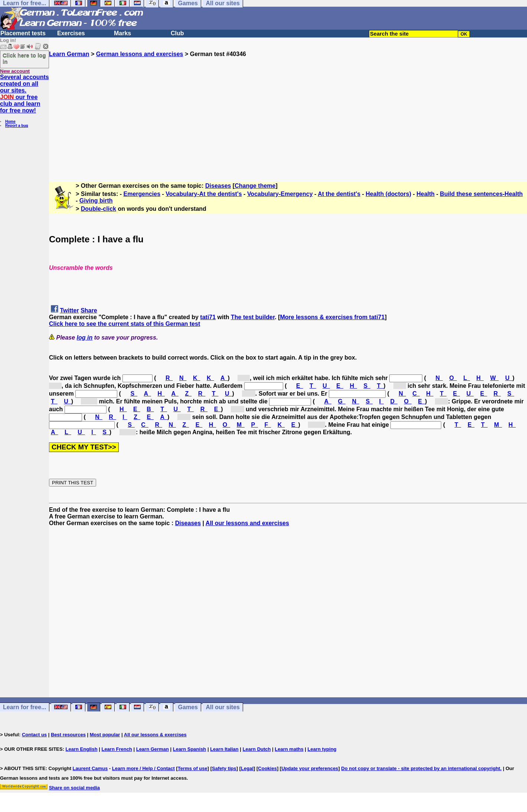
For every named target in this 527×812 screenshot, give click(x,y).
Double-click (99, 209)
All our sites (223, 707)
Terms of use (193, 768)
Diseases (218, 186)
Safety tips (224, 768)
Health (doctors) (388, 194)
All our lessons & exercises (155, 735)
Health (425, 194)
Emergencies (142, 194)
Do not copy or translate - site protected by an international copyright (420, 768)
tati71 (208, 317)
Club (177, 33)
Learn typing (322, 749)
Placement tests (23, 33)
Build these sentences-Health (481, 194)
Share (89, 310)
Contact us (34, 735)
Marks (122, 33)
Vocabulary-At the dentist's (204, 194)
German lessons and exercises (140, 54)
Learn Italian (224, 749)
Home (10, 122)
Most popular (105, 735)
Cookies (267, 768)
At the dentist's (339, 194)
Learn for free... (24, 707)
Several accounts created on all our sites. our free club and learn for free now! (24, 94)
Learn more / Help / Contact (143, 768)
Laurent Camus (90, 768)
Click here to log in (24, 58)
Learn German (69, 54)
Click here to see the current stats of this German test (125, 324)
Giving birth (96, 201)
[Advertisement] (288, 109)
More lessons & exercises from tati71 (333, 317)
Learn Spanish (190, 749)
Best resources (68, 735)
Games (188, 707)
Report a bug (17, 126)
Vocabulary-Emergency (280, 194)
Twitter (69, 310)
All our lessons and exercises (247, 523)
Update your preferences (310, 768)
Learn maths (289, 749)
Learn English (82, 749)
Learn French (117, 749)
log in (85, 338)
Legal (247, 768)
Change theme (255, 186)
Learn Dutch (257, 749)
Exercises (71, 33)
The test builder (253, 317)
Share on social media (74, 788)
